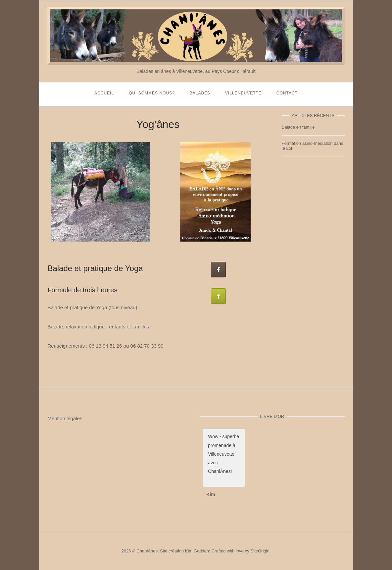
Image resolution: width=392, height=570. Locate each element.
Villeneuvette (243, 93)
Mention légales (65, 418)
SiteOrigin (260, 551)
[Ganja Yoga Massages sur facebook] (218, 296)
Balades (200, 93)
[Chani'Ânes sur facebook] (218, 270)
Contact (287, 93)
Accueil (104, 93)
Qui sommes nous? (152, 93)
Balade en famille (298, 127)
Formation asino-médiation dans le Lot (313, 146)
